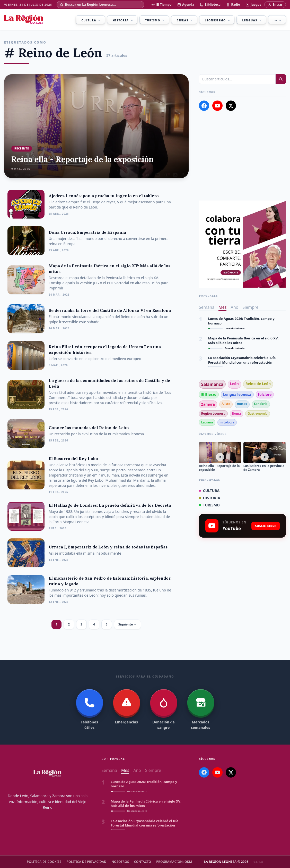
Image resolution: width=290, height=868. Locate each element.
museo (242, 404)
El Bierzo (209, 394)
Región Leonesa (213, 414)
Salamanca (212, 384)
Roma (236, 414)
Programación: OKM (174, 862)
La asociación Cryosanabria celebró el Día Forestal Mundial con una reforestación (242, 360)
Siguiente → (128, 624)
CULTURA (209, 491)
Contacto (143, 862)
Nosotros (120, 862)
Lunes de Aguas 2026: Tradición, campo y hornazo (241, 321)
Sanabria (261, 404)
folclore (265, 394)
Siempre (250, 307)
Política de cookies (44, 862)
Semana (207, 307)
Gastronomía (258, 414)
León (234, 384)
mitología (227, 422)
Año (234, 307)
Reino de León (258, 384)
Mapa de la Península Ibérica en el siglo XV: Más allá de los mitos (243, 340)
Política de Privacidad (86, 862)
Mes (222, 307)
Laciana (207, 422)
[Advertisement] (242, 156)
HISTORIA (210, 498)
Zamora (208, 404)
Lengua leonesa (237, 394)
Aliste (226, 404)
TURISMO (209, 505)
